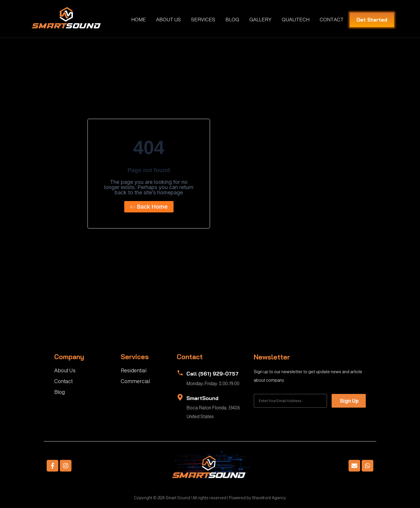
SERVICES (203, 20)
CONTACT (332, 20)
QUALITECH (296, 20)
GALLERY (260, 20)
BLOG (232, 20)
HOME (139, 20)
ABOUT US (168, 20)
